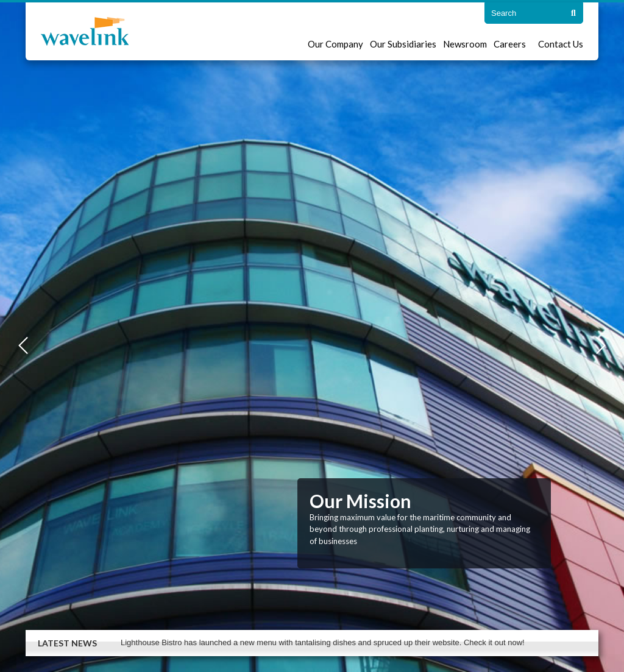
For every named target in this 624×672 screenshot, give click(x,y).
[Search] (573, 13)
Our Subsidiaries (403, 44)
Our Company (335, 44)
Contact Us (561, 44)
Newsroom (465, 44)
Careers (510, 44)
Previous (23, 345)
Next (601, 345)
